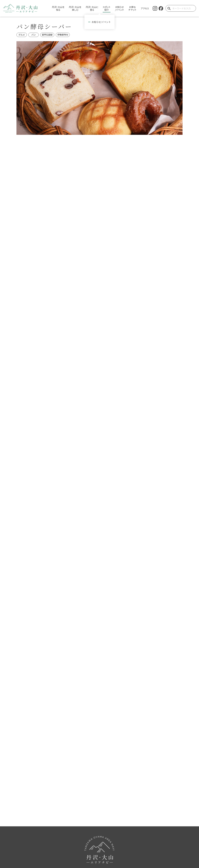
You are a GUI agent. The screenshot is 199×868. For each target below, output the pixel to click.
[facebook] (161, 8)
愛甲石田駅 (47, 35)
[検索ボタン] (169, 8)
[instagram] (155, 8)
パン (34, 35)
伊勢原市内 (63, 35)
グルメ (22, 35)
